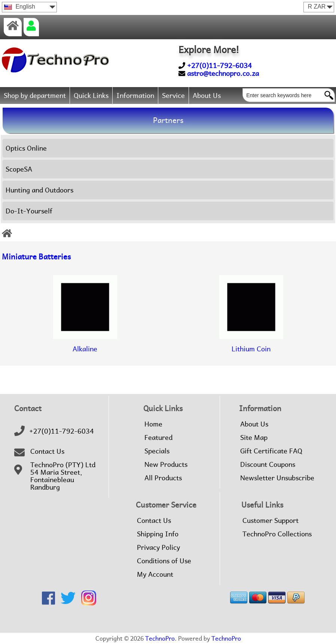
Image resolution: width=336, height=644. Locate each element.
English (20, 7)
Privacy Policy (158, 548)
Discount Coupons (268, 465)
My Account (155, 574)
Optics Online (26, 148)
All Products (163, 478)
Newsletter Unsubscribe (277, 478)
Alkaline (85, 343)
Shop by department (35, 95)
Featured (158, 438)
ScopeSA (19, 169)
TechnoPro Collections (277, 534)
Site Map (254, 438)
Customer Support (271, 521)
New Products (166, 465)
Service (173, 95)
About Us (207, 95)
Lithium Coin (251, 343)
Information (135, 95)
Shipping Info (158, 534)
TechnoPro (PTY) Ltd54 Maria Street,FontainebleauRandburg (63, 476)
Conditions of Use (164, 561)
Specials (157, 451)
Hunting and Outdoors (39, 190)
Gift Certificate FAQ (271, 451)
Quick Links (91, 95)
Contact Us (47, 452)
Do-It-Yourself (29, 211)
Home (153, 424)
